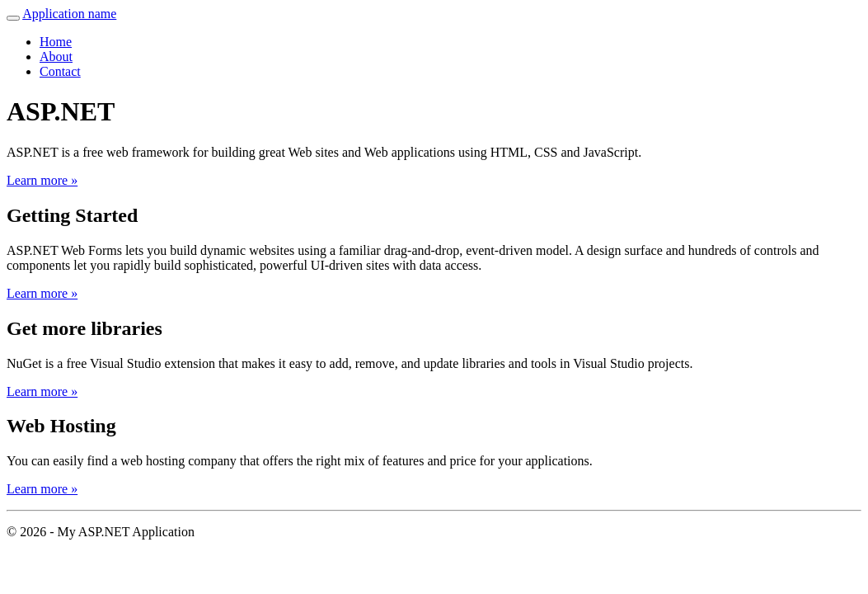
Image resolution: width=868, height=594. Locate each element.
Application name (69, 14)
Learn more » (42, 180)
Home (56, 42)
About (56, 57)
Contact (60, 71)
